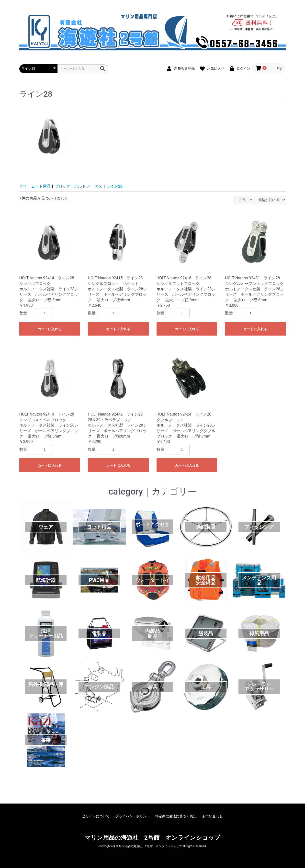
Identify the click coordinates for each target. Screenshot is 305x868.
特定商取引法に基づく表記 (176, 816)
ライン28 (114, 186)
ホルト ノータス (88, 186)
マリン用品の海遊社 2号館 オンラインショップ (152, 838)
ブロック (62, 186)
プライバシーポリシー (133, 816)
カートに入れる (50, 329)
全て (23, 186)
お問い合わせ (213, 816)
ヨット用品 (41, 186)
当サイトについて (96, 816)
